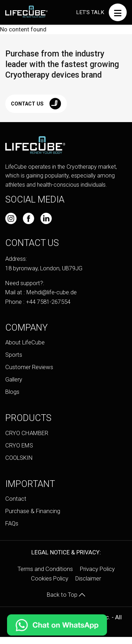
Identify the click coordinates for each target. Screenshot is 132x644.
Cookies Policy (50, 578)
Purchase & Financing (33, 511)
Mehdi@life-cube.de (52, 292)
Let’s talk (90, 12)
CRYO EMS (19, 445)
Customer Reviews (29, 367)
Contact (16, 499)
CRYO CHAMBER (27, 433)
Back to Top (66, 595)
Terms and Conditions (45, 569)
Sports (14, 355)
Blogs (12, 392)
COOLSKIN (19, 458)
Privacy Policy (97, 569)
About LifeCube (25, 342)
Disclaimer (88, 578)
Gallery (14, 379)
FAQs (12, 523)
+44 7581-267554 (48, 302)
